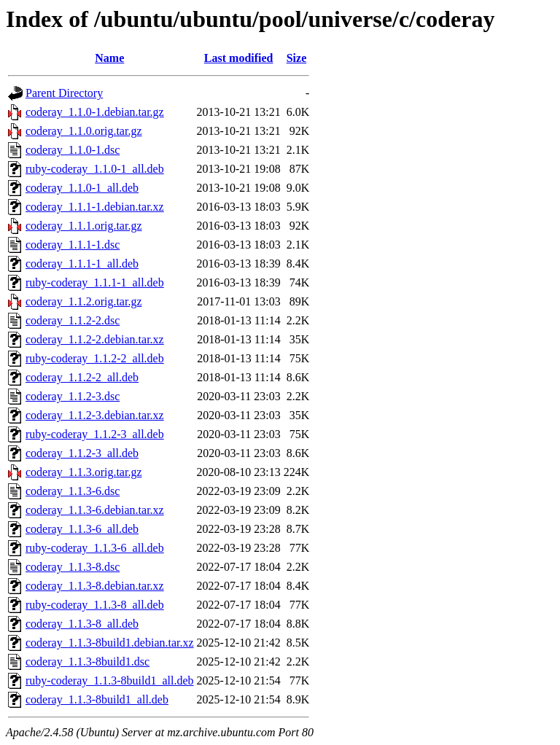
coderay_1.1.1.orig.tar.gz (84, 226)
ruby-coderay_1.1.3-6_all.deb (95, 548)
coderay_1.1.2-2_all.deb (82, 377)
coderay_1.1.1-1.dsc (73, 245)
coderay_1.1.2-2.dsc (73, 320)
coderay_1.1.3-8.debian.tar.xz (95, 586)
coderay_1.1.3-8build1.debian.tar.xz (110, 643)
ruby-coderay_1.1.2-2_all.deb (95, 358)
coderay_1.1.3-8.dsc (73, 567)
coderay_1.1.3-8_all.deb (82, 624)
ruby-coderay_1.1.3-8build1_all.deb (110, 680)
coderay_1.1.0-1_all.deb (82, 188)
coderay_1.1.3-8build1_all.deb (97, 699)
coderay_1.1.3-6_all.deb (82, 529)
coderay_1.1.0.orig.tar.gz (84, 131)
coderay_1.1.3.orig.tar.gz (84, 472)
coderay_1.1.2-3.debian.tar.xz (95, 415)
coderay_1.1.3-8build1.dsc (87, 662)
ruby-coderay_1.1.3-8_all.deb (95, 605)
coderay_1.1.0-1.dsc (73, 150)
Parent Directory (64, 93)
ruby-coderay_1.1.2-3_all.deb (95, 434)
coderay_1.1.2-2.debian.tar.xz (95, 339)
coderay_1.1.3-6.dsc (73, 491)
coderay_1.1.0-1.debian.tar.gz (95, 112)
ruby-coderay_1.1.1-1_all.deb (95, 282)
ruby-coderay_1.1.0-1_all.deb (95, 169)
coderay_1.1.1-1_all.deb (82, 264)
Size (297, 58)
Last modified (239, 58)
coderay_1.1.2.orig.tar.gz (84, 301)
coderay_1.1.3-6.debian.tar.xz (95, 510)
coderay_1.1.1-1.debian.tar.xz (95, 207)
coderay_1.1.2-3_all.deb (82, 453)
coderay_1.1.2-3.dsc (73, 396)
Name (109, 58)
